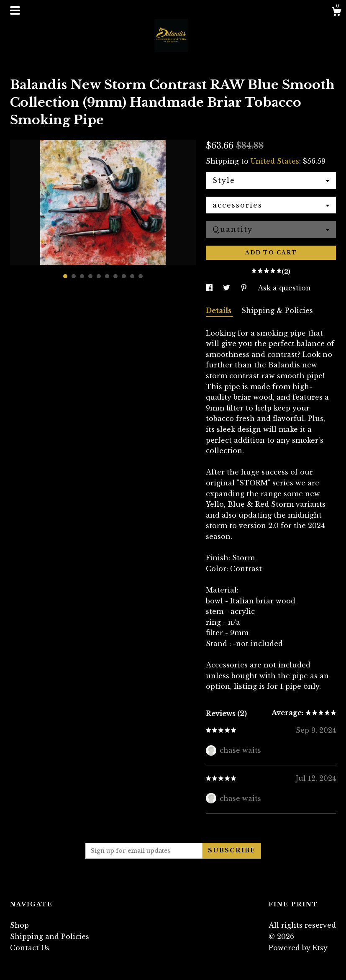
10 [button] (141, 276)
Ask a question (284, 288)
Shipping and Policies (50, 936)
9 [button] (132, 276)
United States (275, 161)
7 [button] (115, 276)
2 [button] (74, 276)
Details (219, 310)
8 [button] (124, 276)
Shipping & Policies (277, 310)
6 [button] (107, 276)
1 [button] (65, 276)
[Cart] (336, 13)
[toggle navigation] (15, 10)
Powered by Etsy (298, 948)
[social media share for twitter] (228, 288)
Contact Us (30, 948)
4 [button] (90, 276)
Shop (19, 925)
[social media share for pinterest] (245, 288)
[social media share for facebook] (210, 288)
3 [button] (82, 276)
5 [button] (99, 276)
